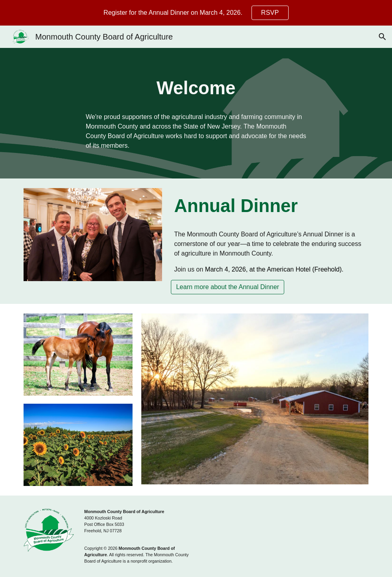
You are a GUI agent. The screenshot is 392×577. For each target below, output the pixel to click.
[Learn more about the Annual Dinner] (228, 287)
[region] (196, 13)
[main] (196, 88)
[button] (382, 37)
